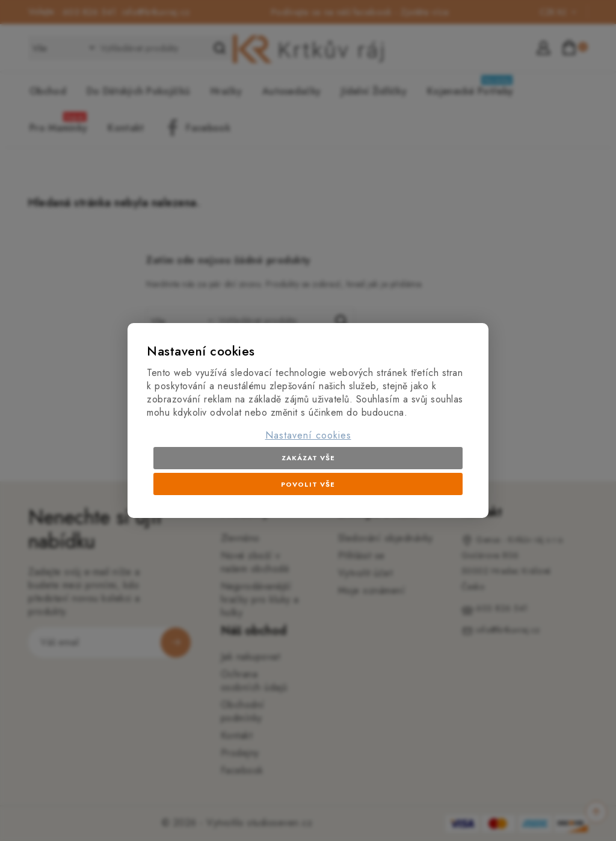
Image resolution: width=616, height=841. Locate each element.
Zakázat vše (308, 458)
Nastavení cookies (308, 436)
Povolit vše (308, 484)
